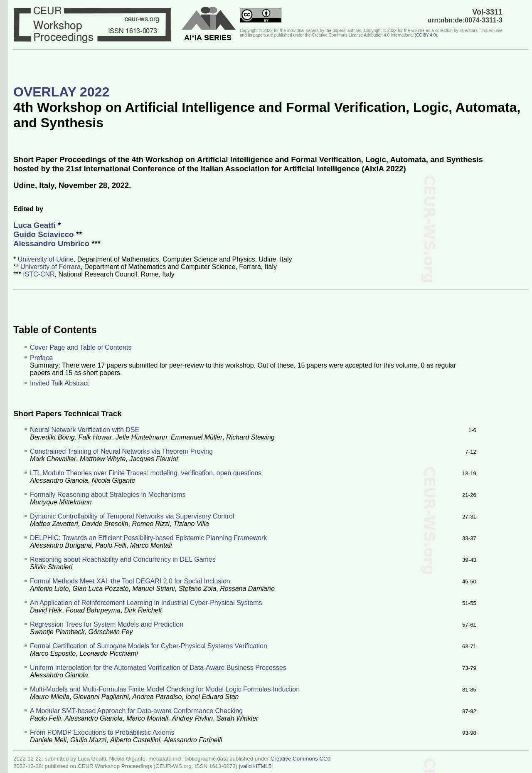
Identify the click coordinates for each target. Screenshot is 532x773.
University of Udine (46, 259)
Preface (41, 358)
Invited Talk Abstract (59, 383)
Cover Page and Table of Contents (81, 347)
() (426, 35)
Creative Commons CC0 (300, 759)
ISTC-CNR (39, 274)
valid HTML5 (256, 766)
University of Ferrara (50, 267)
